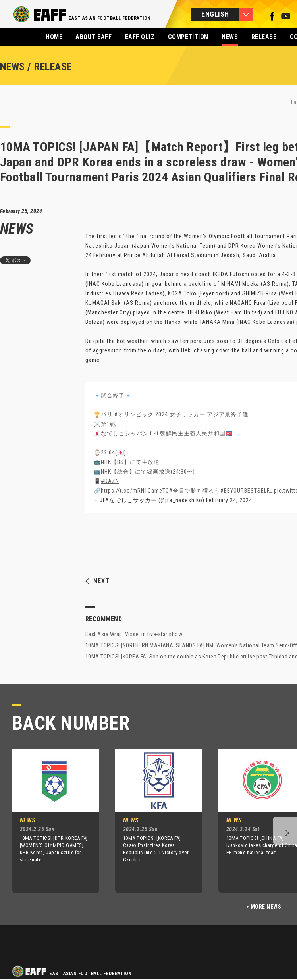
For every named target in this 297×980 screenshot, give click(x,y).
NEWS (230, 37)
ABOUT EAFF (94, 37)
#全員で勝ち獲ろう (195, 491)
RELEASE (264, 37)
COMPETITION (188, 37)
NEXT (97, 581)
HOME (54, 37)
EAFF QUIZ (140, 37)
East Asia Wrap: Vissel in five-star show (134, 634)
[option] (50, 821)
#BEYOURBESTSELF (245, 491)
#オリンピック (134, 414)
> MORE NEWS (264, 907)
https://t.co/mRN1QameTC (135, 491)
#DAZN (110, 481)
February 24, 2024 (229, 500)
